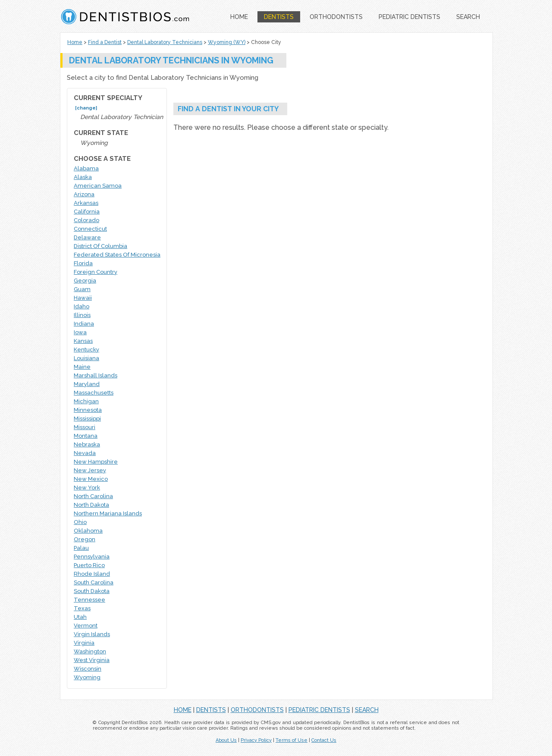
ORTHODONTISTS (336, 17)
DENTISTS (279, 17)
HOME (239, 17)
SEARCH (468, 17)
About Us (226, 740)
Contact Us (324, 740)
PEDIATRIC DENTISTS (409, 17)
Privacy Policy (256, 740)
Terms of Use (292, 740)
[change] (86, 108)
